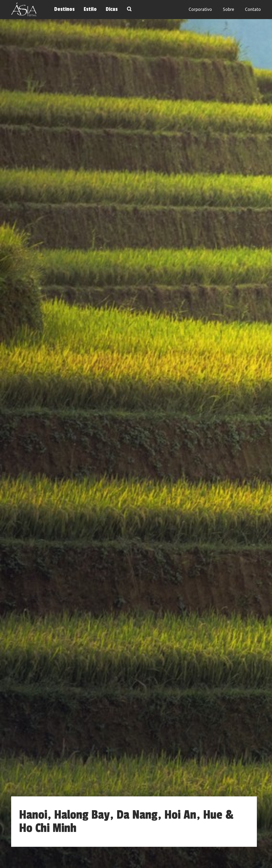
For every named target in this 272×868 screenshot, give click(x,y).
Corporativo (200, 9)
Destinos (64, 9)
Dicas (112, 9)
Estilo (90, 9)
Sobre (228, 9)
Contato (253, 9)
